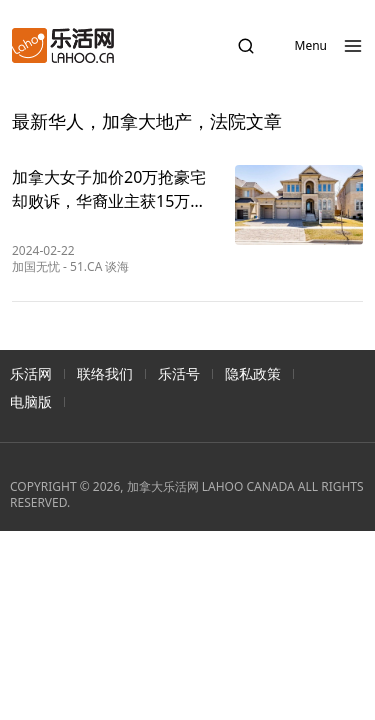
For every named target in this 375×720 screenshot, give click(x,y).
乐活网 (31, 373)
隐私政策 (253, 373)
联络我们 (105, 373)
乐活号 (179, 373)
